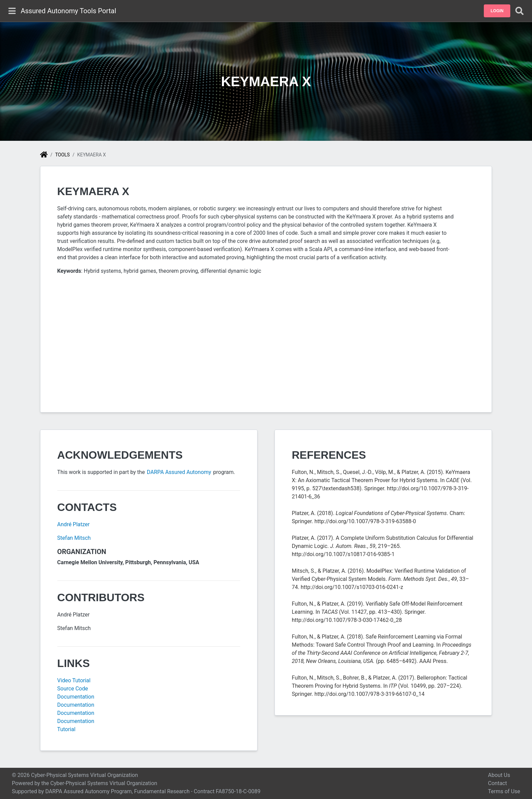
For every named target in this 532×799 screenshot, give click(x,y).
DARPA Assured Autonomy (179, 472)
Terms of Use (504, 791)
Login (497, 11)
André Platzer (74, 524)
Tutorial (66, 729)
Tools (62, 155)
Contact (497, 783)
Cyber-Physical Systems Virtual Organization (104, 783)
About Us (499, 775)
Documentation (76, 697)
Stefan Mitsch (74, 538)
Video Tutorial (74, 680)
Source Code (73, 689)
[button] (497, 11)
